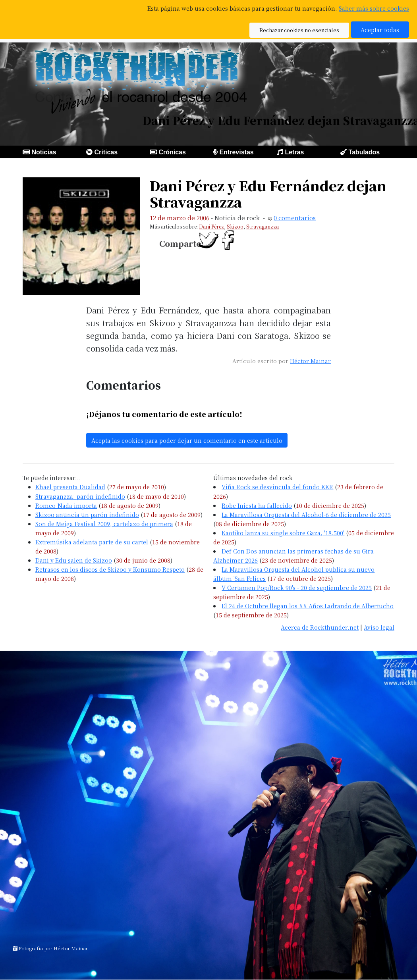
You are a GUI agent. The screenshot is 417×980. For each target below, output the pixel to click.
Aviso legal (379, 627)
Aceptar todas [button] (380, 30)
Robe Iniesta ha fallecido (257, 505)
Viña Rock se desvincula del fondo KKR (277, 487)
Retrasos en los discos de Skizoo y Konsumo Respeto (110, 569)
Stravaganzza (263, 226)
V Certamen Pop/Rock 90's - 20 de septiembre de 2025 (297, 587)
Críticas (106, 152)
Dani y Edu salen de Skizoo (74, 560)
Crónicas (172, 152)
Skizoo (235, 226)
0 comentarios (295, 218)
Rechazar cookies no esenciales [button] (299, 30)
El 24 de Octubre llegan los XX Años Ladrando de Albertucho (308, 606)
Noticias (44, 152)
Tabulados (364, 152)
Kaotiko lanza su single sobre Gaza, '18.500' (283, 533)
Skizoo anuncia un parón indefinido (87, 514)
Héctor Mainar (310, 361)
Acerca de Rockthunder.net (320, 627)
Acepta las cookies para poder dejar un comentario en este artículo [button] (187, 440)
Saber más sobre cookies (374, 8)
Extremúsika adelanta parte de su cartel (92, 542)
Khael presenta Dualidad (70, 487)
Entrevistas (236, 152)
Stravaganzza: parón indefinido (80, 496)
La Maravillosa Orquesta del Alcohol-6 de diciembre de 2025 (306, 514)
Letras (294, 152)
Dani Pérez (211, 226)
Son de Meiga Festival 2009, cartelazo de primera (104, 524)
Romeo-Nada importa (66, 505)
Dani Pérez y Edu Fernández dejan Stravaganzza (268, 194)
